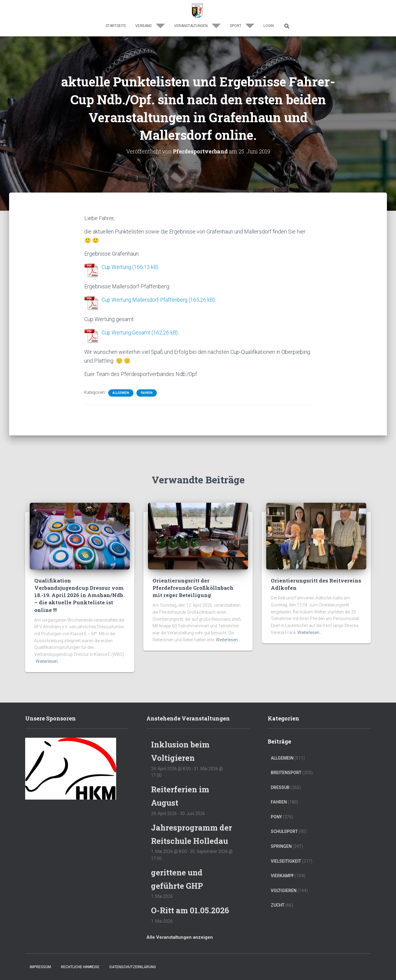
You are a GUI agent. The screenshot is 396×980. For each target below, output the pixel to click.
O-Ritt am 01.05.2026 (191, 910)
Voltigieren (284, 878)
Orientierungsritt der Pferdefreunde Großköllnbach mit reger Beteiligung (198, 583)
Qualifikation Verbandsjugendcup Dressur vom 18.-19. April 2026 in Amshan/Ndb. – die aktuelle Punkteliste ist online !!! (79, 586)
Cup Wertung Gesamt (127, 332)
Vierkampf (282, 863)
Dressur (280, 775)
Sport (242, 26)
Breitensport (286, 760)
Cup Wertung (117, 267)
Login (269, 26)
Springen (281, 834)
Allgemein (121, 392)
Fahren (147, 392)
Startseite (116, 26)
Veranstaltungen (197, 26)
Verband (150, 26)
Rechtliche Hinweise (80, 967)
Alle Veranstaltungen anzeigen (180, 938)
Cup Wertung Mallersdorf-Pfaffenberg (146, 299)
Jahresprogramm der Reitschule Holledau (186, 827)
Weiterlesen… (48, 649)
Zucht (278, 893)
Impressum (40, 967)
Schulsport (284, 819)
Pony (276, 804)
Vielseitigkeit (286, 848)
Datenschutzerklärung (133, 967)
